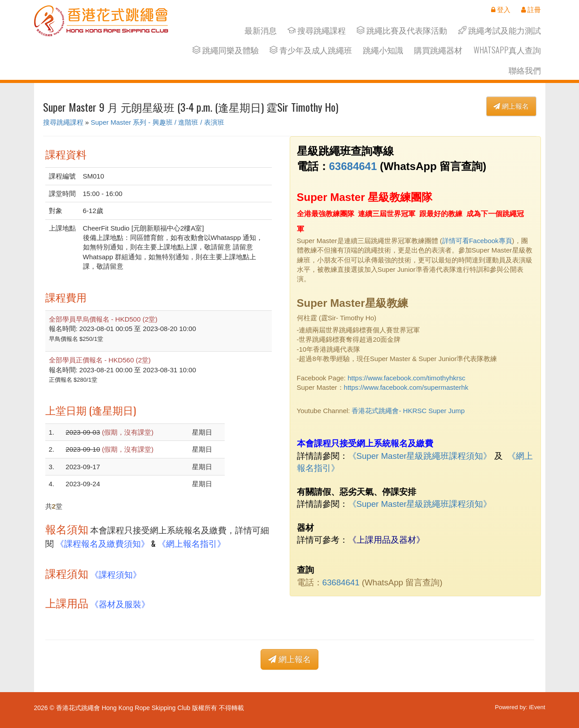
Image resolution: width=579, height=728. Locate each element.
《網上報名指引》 (192, 543)
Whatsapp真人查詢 (507, 50)
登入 (501, 9)
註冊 (531, 9)
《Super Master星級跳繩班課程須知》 (420, 456)
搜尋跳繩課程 (317, 30)
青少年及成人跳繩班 (311, 50)
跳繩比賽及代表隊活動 (402, 30)
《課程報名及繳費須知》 (102, 543)
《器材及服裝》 (120, 604)
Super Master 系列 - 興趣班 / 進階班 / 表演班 (157, 122)
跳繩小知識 (383, 50)
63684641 (353, 166)
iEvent (537, 707)
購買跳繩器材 (438, 50)
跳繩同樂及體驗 (226, 50)
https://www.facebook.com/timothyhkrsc (407, 378)
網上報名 (511, 106)
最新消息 (261, 30)
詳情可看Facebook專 (474, 241)
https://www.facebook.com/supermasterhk (406, 387)
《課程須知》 (116, 574)
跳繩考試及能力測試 (500, 30)
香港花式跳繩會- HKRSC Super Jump (408, 411)
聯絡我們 (525, 70)
